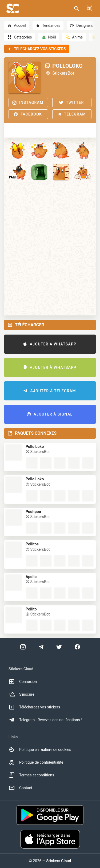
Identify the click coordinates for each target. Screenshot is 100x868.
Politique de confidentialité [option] (36, 762)
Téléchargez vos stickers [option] (34, 707)
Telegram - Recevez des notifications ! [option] (45, 720)
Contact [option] (20, 788)
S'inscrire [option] (21, 694)
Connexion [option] (23, 682)
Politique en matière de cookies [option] (40, 750)
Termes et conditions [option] (31, 775)
